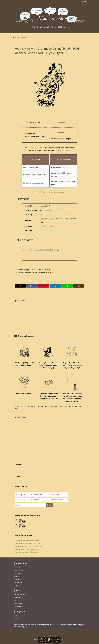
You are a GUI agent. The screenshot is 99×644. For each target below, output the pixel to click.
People (24, 38)
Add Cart (61, 132)
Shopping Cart (19, 597)
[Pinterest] (44, 286)
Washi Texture (19, 585)
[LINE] (67, 286)
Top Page (17, 567)
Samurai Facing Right (23, 394)
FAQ (15, 600)
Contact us (17, 606)
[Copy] (79, 286)
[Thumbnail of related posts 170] (73, 382)
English (16, 616)
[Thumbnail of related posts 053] (49, 382)
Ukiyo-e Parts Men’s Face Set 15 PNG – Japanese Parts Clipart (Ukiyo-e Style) (73, 365)
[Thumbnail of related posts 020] (73, 352)
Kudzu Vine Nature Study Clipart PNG (27, 543)
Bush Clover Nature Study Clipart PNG (27, 540)
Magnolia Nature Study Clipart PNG (26, 552)
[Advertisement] (32, 318)
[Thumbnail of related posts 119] (25, 382)
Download (61, 122)
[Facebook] (32, 286)
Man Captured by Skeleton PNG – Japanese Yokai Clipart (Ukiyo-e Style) (49, 365)
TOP (16, 38)
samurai (44, 219)
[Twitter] (20, 286)
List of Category (19, 582)
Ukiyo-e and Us (19, 570)
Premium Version (20, 594)
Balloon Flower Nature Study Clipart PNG (28, 549)
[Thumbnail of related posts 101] (49, 352)
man (50, 214)
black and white (47, 226)
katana (52, 219)
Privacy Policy (18, 603)
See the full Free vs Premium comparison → (49, 192)
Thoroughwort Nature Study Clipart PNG (28, 546)
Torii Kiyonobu (47, 210)
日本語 (16, 619)
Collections (17, 579)
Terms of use (18, 573)
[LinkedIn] (55, 286)
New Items (17, 576)
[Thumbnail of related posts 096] (25, 351)
